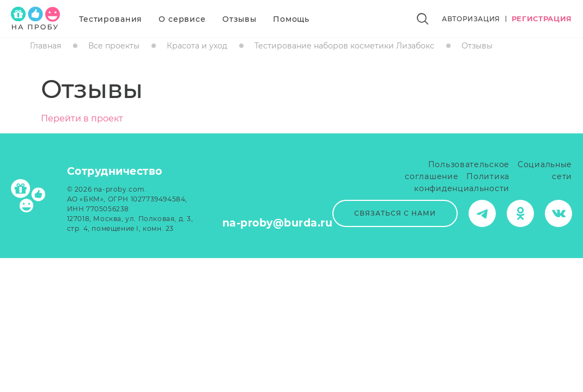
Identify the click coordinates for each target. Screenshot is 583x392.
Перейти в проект (82, 118)
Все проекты (114, 46)
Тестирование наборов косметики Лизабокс (344, 46)
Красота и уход (197, 46)
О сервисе (182, 19)
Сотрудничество (115, 171)
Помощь (291, 19)
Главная (45, 46)
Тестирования (111, 19)
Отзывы (239, 19)
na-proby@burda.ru (278, 223)
